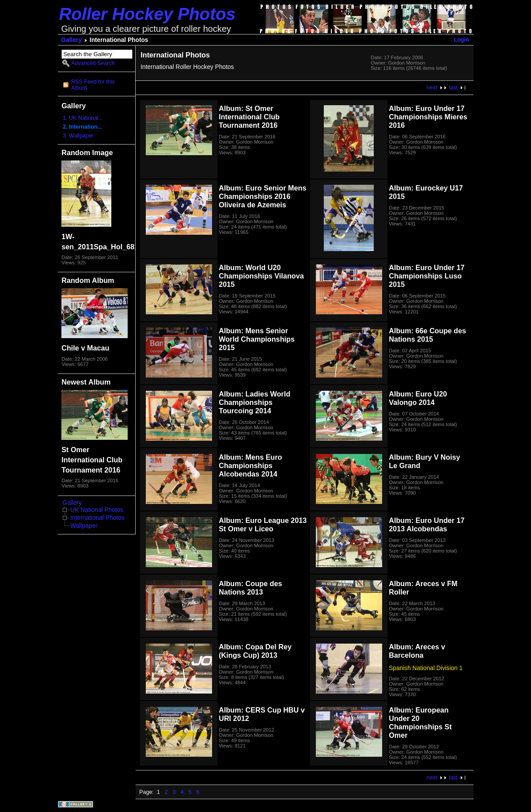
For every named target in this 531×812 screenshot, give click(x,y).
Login (462, 40)
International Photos (97, 518)
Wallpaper (84, 526)
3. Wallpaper (78, 136)
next (432, 88)
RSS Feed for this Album (93, 85)
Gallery (72, 40)
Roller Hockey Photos (148, 14)
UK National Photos (97, 510)
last (453, 88)
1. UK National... (83, 118)
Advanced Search (93, 63)
